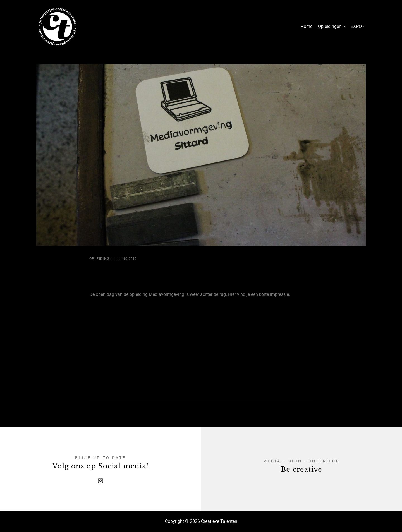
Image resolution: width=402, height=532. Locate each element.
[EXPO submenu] (364, 27)
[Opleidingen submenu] (344, 27)
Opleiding (100, 259)
